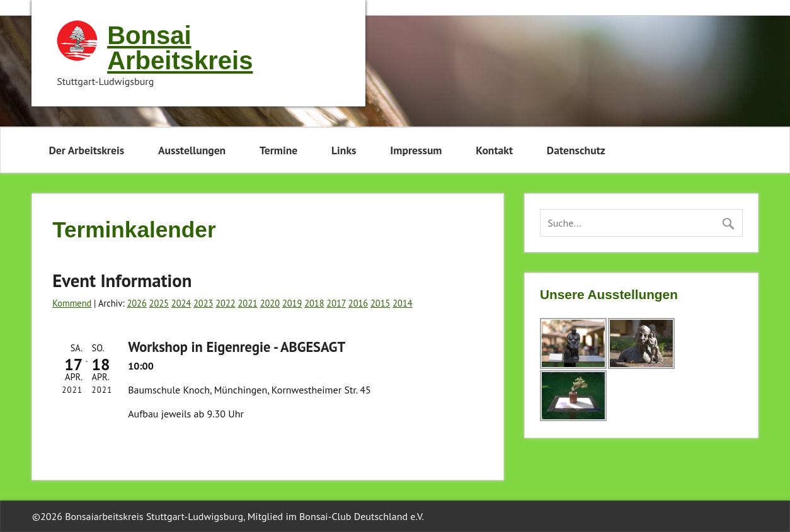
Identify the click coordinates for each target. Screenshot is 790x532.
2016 (358, 303)
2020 (270, 303)
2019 (292, 303)
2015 (380, 303)
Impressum (416, 150)
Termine (278, 150)
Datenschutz (576, 150)
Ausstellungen (192, 150)
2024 (181, 303)
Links (344, 150)
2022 (225, 303)
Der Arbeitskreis (86, 150)
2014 (402, 303)
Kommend (72, 303)
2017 (336, 303)
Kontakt (494, 150)
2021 (247, 303)
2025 (159, 303)
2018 (314, 303)
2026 (136, 303)
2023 (203, 303)
